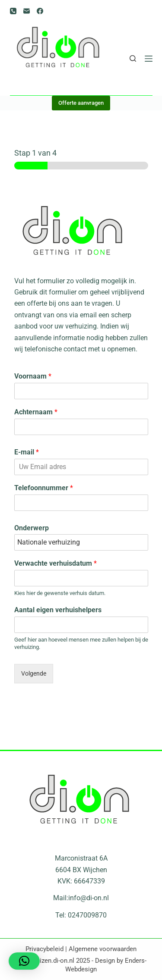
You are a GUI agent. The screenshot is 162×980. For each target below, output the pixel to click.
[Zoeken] (133, 58)
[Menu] (149, 59)
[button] (24, 961)
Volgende (34, 674)
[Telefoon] (13, 11)
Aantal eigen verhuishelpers (58, 610)
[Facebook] (40, 11)
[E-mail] (27, 11)
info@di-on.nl (89, 898)
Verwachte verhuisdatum (56, 563)
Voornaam (33, 376)
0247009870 (87, 915)
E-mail (27, 452)
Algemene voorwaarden (103, 949)
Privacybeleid (44, 949)
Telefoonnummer (44, 488)
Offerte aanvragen (81, 103)
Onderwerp (32, 528)
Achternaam (36, 412)
